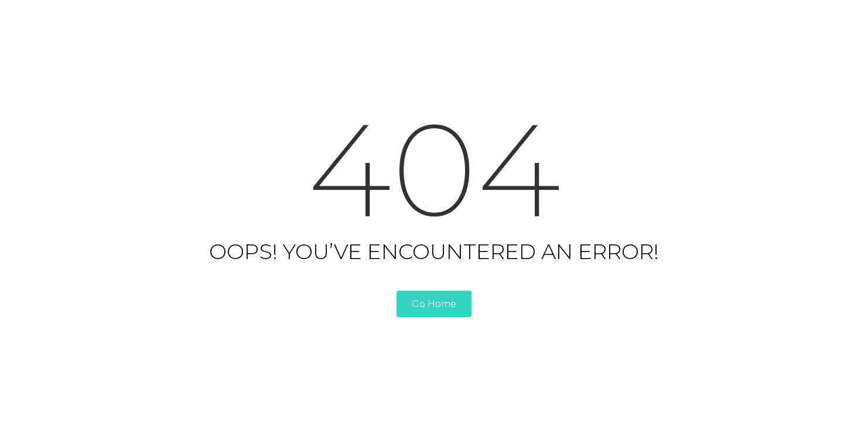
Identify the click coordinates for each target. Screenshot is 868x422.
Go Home (434, 304)
